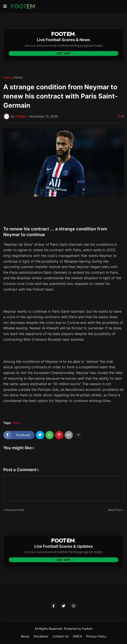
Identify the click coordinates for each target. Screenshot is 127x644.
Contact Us (61, 636)
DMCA (77, 636)
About (25, 636)
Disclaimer (41, 636)
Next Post (115, 510)
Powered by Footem (78, 629)
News (19, 77)
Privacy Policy (96, 636)
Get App (64, 53)
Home (7, 77)
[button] (5, 6)
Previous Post (15, 510)
